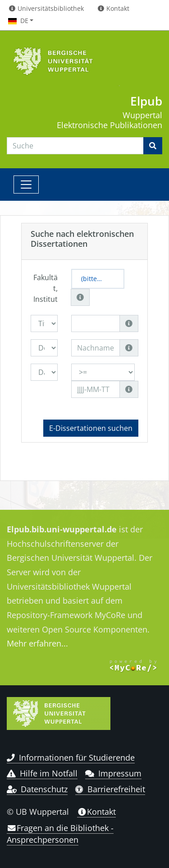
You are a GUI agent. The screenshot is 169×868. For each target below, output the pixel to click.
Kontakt (96, 812)
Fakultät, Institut (46, 288)
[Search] (75, 146)
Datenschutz (37, 789)
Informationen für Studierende (71, 757)
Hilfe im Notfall (42, 773)
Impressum (113, 773)
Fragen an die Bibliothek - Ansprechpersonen (60, 834)
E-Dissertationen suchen (91, 428)
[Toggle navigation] (26, 185)
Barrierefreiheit (110, 789)
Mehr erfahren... (37, 643)
